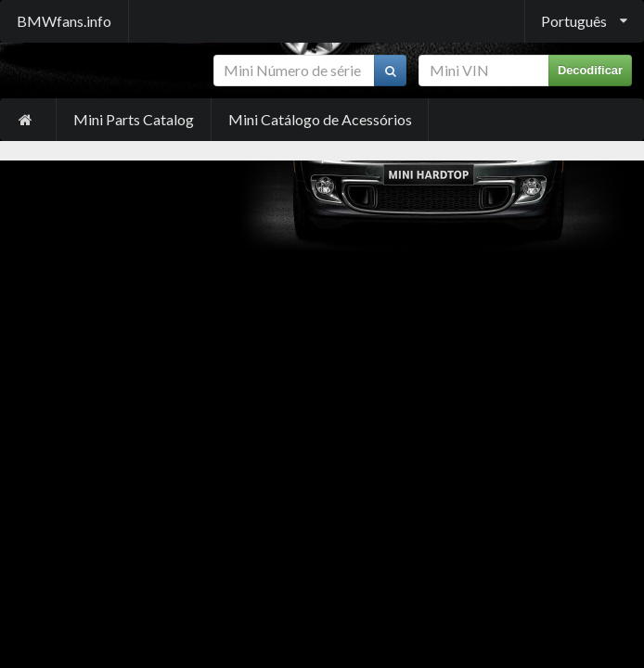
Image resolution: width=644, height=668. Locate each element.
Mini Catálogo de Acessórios (320, 119)
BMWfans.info (64, 21)
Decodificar (590, 70)
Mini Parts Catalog (134, 119)
